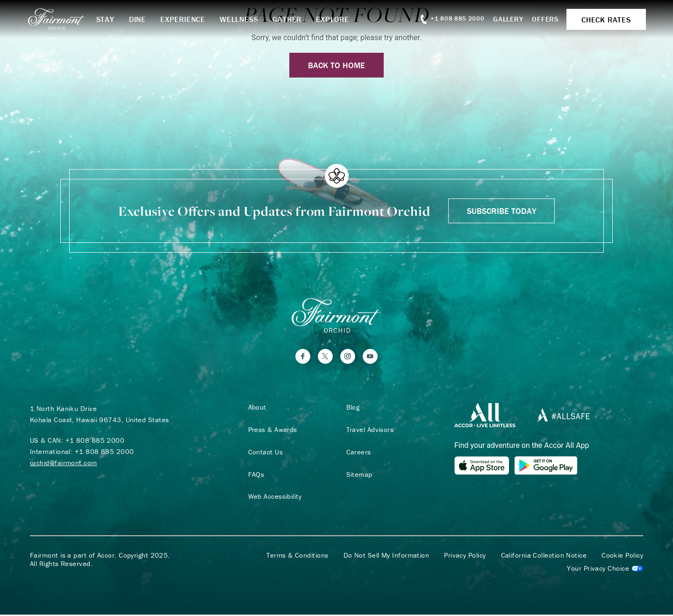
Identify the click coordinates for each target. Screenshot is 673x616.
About (256, 408)
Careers (357, 453)
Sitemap (358, 475)
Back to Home (336, 65)
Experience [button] (187, 19)
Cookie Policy (622, 557)
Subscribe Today (502, 211)
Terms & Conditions (297, 557)
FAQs (255, 475)
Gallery (505, 19)
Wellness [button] (243, 19)
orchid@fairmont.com (64, 464)
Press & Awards (271, 431)
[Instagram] (348, 357)
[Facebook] (303, 357)
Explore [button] (337, 19)
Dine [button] (141, 19)
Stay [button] (109, 19)
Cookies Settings (605, 570)
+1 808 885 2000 (95, 441)
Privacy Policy (465, 557)
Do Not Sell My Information (387, 557)
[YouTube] (370, 357)
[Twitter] (325, 357)
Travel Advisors (369, 431)
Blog (352, 408)
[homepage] (65, 19)
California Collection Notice (544, 557)
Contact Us (264, 453)
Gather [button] (291, 19)
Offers (543, 19)
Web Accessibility (274, 498)
